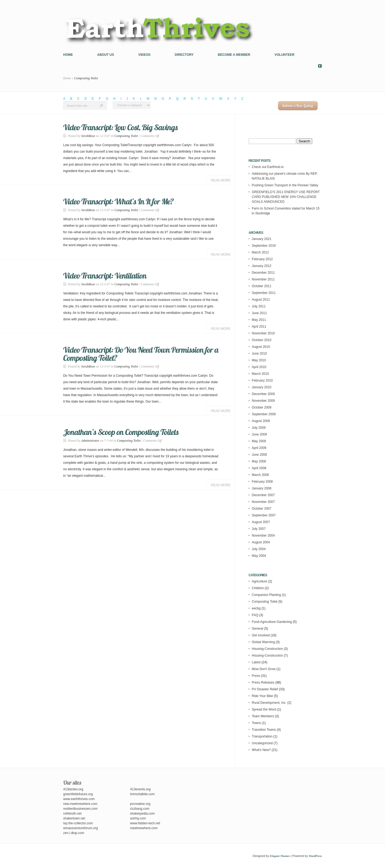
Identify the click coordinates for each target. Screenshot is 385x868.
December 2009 (263, 394)
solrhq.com (138, 818)
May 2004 (259, 556)
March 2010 (260, 374)
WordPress (315, 856)
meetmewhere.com (144, 828)
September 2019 (264, 246)
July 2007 (259, 529)
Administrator (90, 441)
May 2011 (259, 320)
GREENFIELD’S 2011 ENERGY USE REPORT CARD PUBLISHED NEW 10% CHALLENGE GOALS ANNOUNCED (286, 197)
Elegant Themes (280, 856)
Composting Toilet (126, 136)
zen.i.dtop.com (74, 833)
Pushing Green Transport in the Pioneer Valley (285, 185)
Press (256, 676)
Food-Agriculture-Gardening (272, 622)
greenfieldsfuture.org (78, 794)
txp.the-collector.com (78, 823)
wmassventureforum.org (81, 828)
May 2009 (259, 441)
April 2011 (259, 327)
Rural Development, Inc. (269, 703)
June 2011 (259, 313)
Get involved (261, 635)
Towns (256, 723)
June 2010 (259, 354)
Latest (256, 662)
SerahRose (88, 136)
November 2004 (263, 536)
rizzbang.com (140, 809)
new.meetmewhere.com (80, 804)
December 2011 (263, 273)
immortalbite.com (142, 794)
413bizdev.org (73, 789)
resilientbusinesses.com (80, 809)
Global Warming (263, 642)
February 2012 (262, 259)
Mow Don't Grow (264, 669)
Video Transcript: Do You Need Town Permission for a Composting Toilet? (141, 354)
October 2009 (262, 407)
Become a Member (234, 55)
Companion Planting (266, 595)
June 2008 (259, 455)
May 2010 (259, 360)
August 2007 (261, 522)
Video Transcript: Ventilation (105, 276)
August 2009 (261, 421)
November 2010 (263, 333)
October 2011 (262, 286)
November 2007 (263, 502)
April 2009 (259, 448)
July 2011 (259, 306)
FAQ (255, 615)
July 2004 (259, 549)
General (258, 629)
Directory (184, 55)
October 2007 (262, 509)
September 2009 (264, 414)
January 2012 (262, 266)
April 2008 (259, 468)
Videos (144, 55)
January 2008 (262, 488)
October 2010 (262, 340)
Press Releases (263, 682)
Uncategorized (262, 743)
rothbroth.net (72, 814)
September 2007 (264, 515)
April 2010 (259, 367)
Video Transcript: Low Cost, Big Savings (121, 127)
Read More (221, 180)
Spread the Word (264, 709)
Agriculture (260, 581)
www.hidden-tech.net (145, 823)
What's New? (261, 750)
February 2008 (262, 482)
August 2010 (261, 347)
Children (258, 588)
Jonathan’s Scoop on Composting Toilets (121, 432)
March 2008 (260, 475)
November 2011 (263, 279)
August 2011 (261, 300)
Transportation (262, 736)
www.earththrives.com (79, 799)
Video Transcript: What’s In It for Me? (119, 201)
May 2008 (259, 461)
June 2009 (259, 434)
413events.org (140, 789)
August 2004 (261, 542)
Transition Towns (264, 730)
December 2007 (263, 495)
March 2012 (260, 252)
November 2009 (263, 401)
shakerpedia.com (142, 814)
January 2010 (262, 387)
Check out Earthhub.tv (268, 167)
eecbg (256, 608)
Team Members (263, 716)
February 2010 (262, 380)
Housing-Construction (267, 649)
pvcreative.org (140, 804)
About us (106, 55)
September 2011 (264, 293)
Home (68, 55)
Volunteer (285, 55)
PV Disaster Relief (265, 689)
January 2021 (262, 239)
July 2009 (259, 428)
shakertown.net (74, 818)
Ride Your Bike (263, 696)
